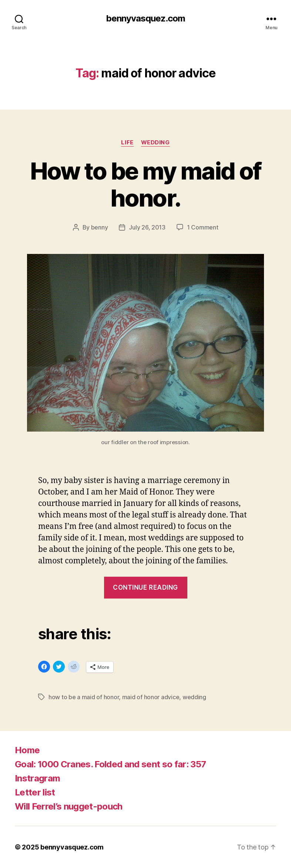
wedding (155, 143)
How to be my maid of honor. (146, 184)
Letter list (35, 792)
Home (27, 750)
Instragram (37, 778)
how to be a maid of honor (84, 697)
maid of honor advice (151, 697)
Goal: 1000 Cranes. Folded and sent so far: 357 (110, 764)
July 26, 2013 (147, 227)
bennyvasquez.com (145, 19)
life (127, 143)
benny (100, 227)
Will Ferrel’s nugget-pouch (69, 806)
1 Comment (203, 227)
